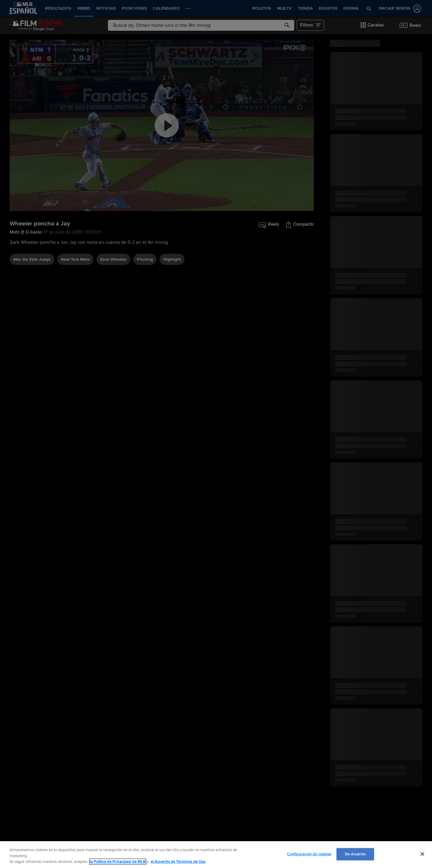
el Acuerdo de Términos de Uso (178, 862)
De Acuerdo (355, 854)
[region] (216, 855)
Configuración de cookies (309, 854)
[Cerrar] (422, 854)
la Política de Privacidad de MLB (118, 862)
